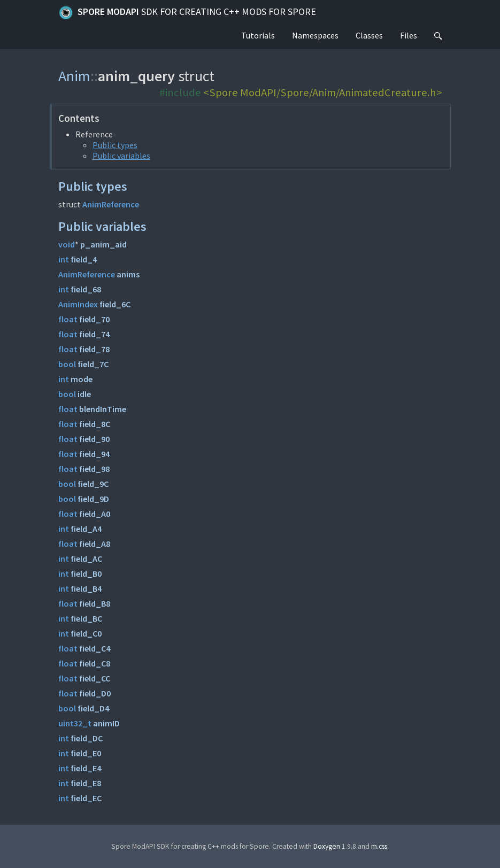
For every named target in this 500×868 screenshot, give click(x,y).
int (64, 259)
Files (409, 35)
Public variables (121, 156)
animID (106, 723)
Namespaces (315, 35)
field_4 (84, 259)
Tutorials (258, 35)
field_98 (94, 469)
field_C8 (95, 663)
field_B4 (86, 588)
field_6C (115, 304)
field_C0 (86, 633)
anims (128, 274)
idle (84, 394)
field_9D (93, 499)
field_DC (87, 738)
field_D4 (93, 708)
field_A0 (95, 514)
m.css (379, 846)
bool (67, 364)
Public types (115, 145)
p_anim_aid (103, 244)
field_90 (94, 439)
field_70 (94, 319)
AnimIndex (78, 304)
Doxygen (327, 846)
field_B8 (95, 603)
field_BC (86, 618)
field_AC (86, 559)
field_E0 (86, 753)
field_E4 (86, 768)
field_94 (94, 454)
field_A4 (86, 529)
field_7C (93, 364)
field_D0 (95, 693)
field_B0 (86, 573)
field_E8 (86, 783)
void (67, 244)
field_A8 (95, 544)
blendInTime (103, 409)
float (68, 319)
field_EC (86, 798)
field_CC (95, 678)
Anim (74, 76)
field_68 (86, 289)
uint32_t (75, 723)
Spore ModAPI (187, 13)
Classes (369, 35)
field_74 (94, 334)
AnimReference (111, 204)
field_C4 (95, 648)
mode (82, 379)
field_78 (94, 349)
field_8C (95, 424)
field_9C (93, 484)
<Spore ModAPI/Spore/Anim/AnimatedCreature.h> (323, 92)
